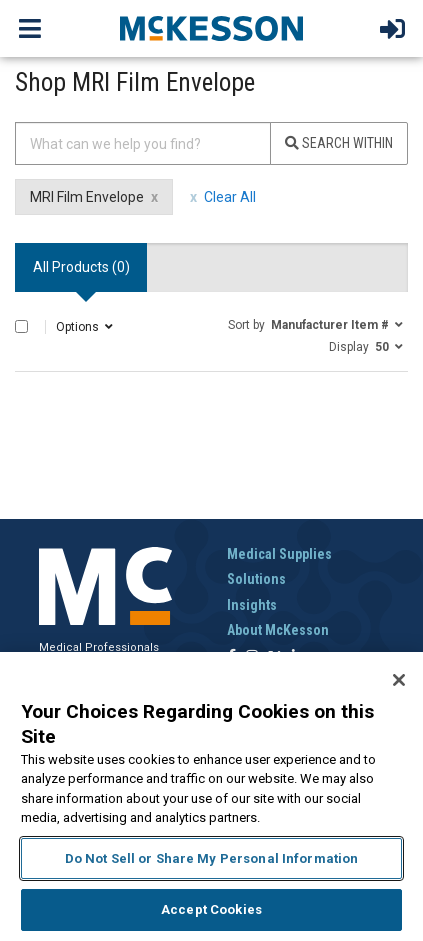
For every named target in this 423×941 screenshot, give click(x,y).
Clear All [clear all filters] (230, 197)
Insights (252, 605)
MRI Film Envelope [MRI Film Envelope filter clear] (87, 197)
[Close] (399, 680)
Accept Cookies (211, 909)
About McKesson (278, 630)
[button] (315, 324)
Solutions (256, 579)
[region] (211, 796)
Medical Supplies (279, 554)
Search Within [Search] (339, 143)
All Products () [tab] (81, 267)
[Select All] (21, 326)
